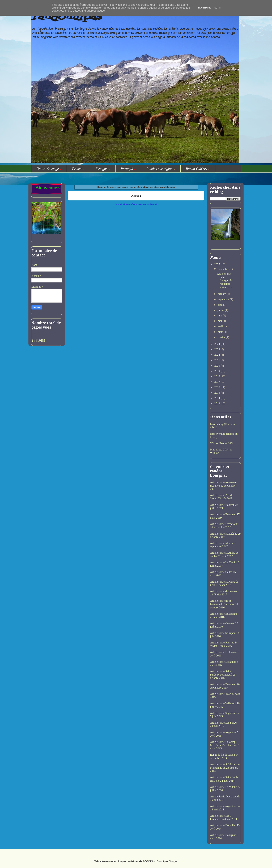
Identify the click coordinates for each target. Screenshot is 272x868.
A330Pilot (149, 861)
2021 (218, 360)
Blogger (173, 861)
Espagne (103, 169)
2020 (218, 366)
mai (220, 321)
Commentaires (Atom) (144, 204)
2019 (218, 371)
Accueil (136, 196)
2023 (218, 349)
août (220, 305)
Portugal (128, 169)
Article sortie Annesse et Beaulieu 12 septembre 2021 (224, 486)
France (78, 169)
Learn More (205, 8)
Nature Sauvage (49, 169)
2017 (218, 382)
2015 (218, 393)
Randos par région (161, 169)
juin (220, 315)
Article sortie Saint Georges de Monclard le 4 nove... (225, 280)
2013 (218, 403)
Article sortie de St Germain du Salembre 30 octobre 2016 (224, 604)
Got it (218, 8)
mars (221, 332)
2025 (218, 264)
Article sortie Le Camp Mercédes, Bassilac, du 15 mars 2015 (225, 745)
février (222, 337)
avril (221, 326)
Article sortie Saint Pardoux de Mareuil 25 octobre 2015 (223, 675)
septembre (224, 299)
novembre (224, 269)
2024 (218, 344)
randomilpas (66, 17)
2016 (218, 387)
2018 (218, 376)
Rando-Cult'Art (198, 169)
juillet (221, 310)
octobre (222, 294)
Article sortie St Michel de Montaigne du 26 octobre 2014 (225, 768)
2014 (218, 398)
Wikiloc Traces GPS (221, 443)
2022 (218, 355)
